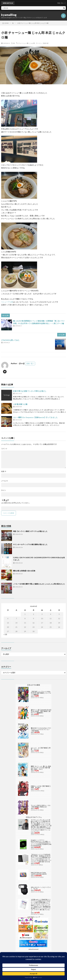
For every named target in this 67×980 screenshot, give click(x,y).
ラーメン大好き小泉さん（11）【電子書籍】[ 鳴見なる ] (41, 806)
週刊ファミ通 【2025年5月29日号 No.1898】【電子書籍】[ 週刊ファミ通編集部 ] (41, 711)
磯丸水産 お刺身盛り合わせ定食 (24, 571)
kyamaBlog (9, 15)
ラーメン (39, 43)
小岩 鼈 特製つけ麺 (20, 404)
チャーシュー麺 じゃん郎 (27, 43)
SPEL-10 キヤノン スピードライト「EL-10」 (41, 888)
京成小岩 (46, 43)
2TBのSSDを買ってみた (10, 340)
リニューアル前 (7, 302)
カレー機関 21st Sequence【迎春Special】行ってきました (35, 417)
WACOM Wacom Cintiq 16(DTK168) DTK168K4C (39, 873)
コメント (4, 449)
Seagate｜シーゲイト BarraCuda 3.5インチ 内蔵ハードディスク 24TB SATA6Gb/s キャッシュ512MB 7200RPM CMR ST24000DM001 (41, 843)
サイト (4, 490)
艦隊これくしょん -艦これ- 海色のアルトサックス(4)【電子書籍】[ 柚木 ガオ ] (41, 768)
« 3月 (5, 634)
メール (4, 481)
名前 (4, 471)
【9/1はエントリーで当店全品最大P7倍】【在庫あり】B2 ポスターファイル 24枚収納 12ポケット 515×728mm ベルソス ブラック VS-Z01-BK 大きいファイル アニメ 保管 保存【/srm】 (41, 858)
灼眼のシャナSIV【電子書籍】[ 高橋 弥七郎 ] (41, 787)
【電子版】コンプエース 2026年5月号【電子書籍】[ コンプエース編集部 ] (41, 693)
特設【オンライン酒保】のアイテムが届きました (30, 531)
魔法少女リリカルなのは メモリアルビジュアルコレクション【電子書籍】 (41, 729)
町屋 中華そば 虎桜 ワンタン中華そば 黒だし (30, 391)
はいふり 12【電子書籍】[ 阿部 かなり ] (41, 749)
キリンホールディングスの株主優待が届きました (30, 544)
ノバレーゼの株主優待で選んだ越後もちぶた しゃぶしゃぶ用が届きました (39, 584)
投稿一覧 (30, 363)
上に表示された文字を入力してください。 (16, 503)
